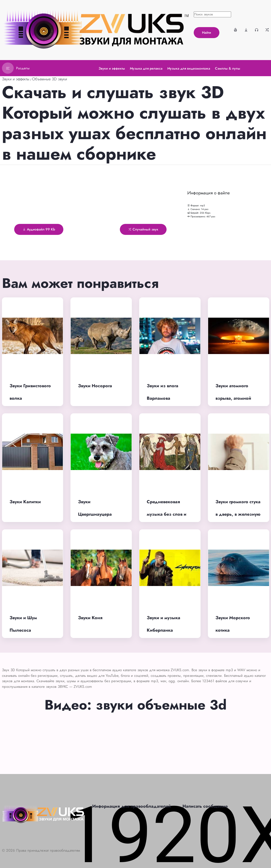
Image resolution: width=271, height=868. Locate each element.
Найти (207, 32)
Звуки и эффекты (16, 79)
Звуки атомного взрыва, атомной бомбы (233, 398)
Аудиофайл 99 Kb (39, 229)
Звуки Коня (90, 618)
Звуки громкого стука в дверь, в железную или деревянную (238, 514)
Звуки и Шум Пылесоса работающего (24, 630)
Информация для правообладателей (132, 806)
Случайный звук (143, 229)
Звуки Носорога (95, 386)
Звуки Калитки (25, 502)
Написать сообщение (205, 806)
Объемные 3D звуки (50, 79)
